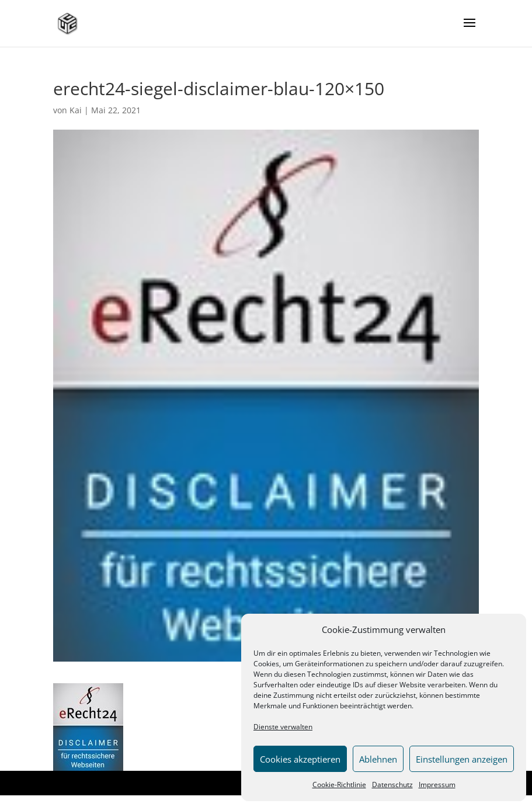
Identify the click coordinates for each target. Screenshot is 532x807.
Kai (76, 110)
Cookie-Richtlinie (339, 785)
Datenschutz (392, 785)
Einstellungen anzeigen (462, 759)
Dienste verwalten (283, 727)
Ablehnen (378, 759)
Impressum (437, 785)
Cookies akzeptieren (300, 759)
